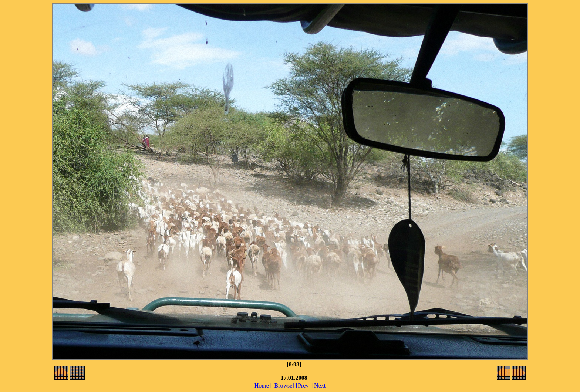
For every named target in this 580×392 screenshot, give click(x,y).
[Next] (320, 386)
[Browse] (284, 386)
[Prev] (304, 386)
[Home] (262, 386)
